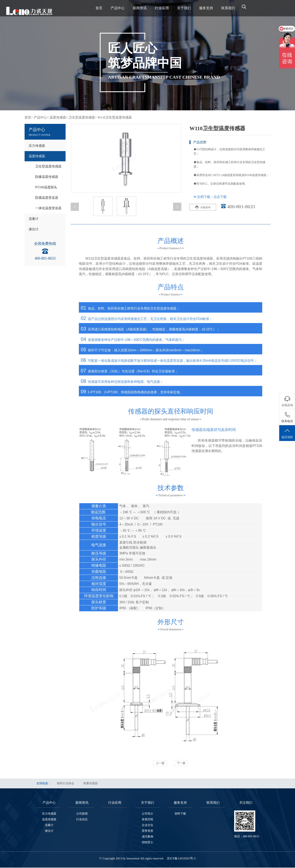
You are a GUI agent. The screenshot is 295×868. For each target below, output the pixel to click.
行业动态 (82, 820)
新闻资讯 (140, 8)
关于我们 (184, 8)
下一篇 (183, 763)
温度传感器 (37, 156)
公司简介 (147, 814)
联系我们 (228, 8)
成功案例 (147, 837)
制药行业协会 (66, 784)
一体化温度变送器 (48, 208)
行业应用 (162, 8)
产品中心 (118, 8)
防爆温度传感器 (47, 177)
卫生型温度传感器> (83, 117)
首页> (29, 117)
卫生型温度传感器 (48, 166)
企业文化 (147, 826)
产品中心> (41, 117)
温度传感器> (59, 117)
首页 (99, 8)
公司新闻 (82, 814)
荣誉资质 (147, 831)
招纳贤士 (147, 843)
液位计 (34, 229)
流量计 (34, 219)
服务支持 (206, 8)
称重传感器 (91, 784)
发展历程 (147, 820)
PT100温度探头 (46, 187)
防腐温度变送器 (47, 198)
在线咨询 (203, 207)
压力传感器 (37, 146)
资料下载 (180, 814)
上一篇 (158, 763)
